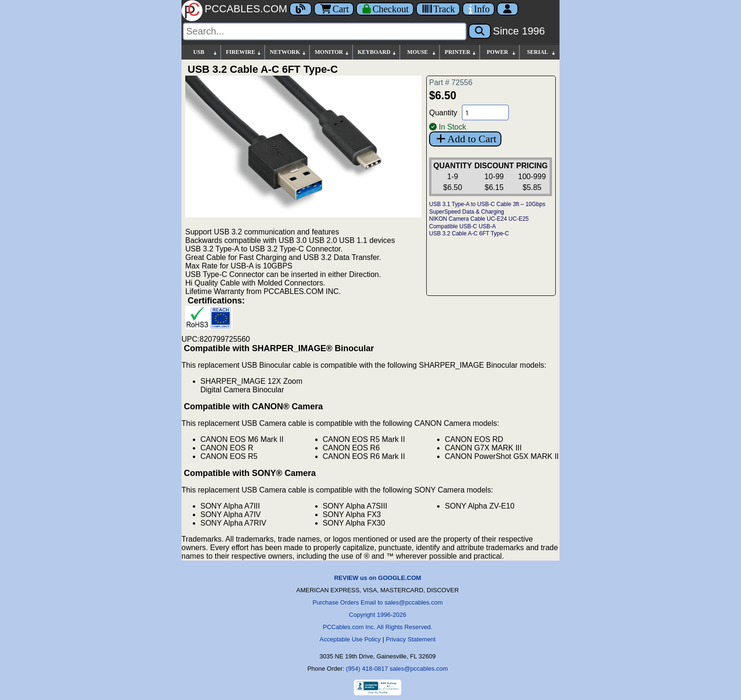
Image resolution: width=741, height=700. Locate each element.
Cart (334, 9)
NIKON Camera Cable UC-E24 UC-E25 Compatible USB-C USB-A (479, 223)
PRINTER (461, 52)
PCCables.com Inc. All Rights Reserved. (378, 627)
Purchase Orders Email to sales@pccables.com (377, 602)
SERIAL (542, 52)
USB (206, 52)
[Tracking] (438, 9)
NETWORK (288, 52)
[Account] (508, 9)
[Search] (325, 31)
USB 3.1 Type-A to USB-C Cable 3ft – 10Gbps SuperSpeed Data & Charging (487, 208)
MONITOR (332, 52)
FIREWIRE (244, 52)
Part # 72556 (451, 82)
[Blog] (301, 9)
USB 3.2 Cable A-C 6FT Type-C (469, 233)
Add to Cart (465, 139)
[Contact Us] (478, 9)
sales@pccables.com (419, 669)
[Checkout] (385, 9)
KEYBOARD (377, 52)
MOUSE (422, 52)
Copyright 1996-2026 (377, 615)
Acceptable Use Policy (350, 639)
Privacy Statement (411, 639)
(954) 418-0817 (367, 669)
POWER (502, 52)
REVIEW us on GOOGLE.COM (378, 578)
